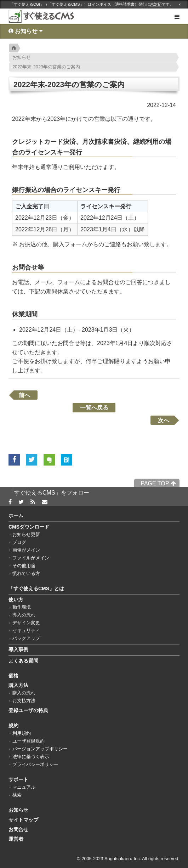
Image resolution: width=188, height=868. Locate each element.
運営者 (16, 839)
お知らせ (18, 810)
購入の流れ (24, 693)
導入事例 (18, 649)
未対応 (156, 4)
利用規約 (22, 733)
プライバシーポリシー (35, 765)
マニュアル (24, 787)
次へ (164, 420)
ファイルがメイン (31, 558)
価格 (13, 676)
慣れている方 (26, 574)
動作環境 (22, 607)
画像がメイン (26, 550)
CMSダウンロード (29, 527)
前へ (24, 395)
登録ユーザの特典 (28, 710)
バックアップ (26, 638)
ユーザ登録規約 (29, 741)
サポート (18, 779)
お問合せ (18, 829)
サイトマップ (23, 820)
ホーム (16, 515)
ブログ (19, 542)
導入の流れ (24, 615)
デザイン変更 (26, 623)
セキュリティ (26, 631)
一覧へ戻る (94, 408)
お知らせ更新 (26, 535)
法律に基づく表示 (31, 757)
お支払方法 (24, 701)
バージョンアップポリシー (40, 749)
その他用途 (24, 566)
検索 (17, 795)
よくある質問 (23, 661)
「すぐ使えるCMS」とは (36, 588)
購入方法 (18, 685)
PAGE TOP (158, 483)
